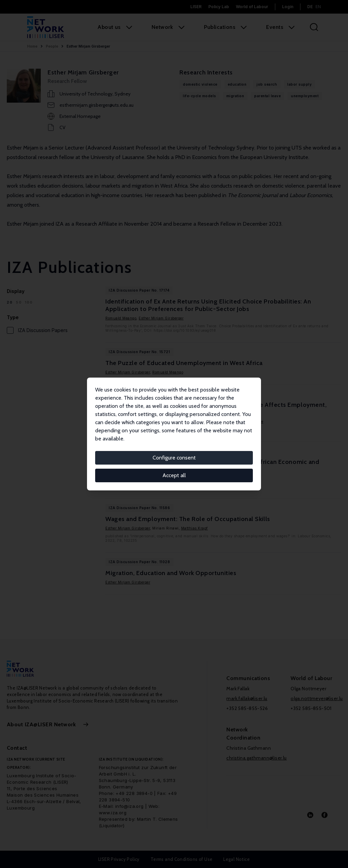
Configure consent (174, 458)
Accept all (174, 475)
